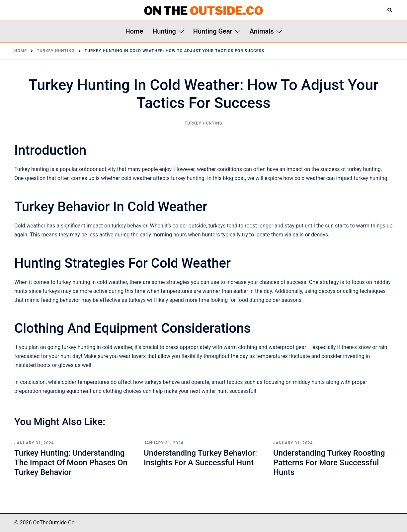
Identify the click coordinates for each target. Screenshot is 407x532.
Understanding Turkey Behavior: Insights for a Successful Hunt (200, 458)
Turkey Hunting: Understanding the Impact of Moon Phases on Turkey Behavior (71, 463)
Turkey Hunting (203, 123)
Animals (262, 31)
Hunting (164, 31)
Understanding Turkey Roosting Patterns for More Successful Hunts (329, 463)
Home (134, 31)
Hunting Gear (213, 31)
